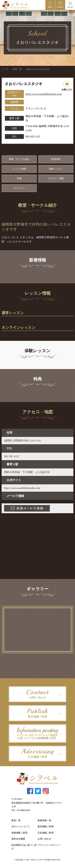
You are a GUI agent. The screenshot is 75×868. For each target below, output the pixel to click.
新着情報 (56, 159)
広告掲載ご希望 (46, 833)
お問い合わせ (44, 839)
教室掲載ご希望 (46, 827)
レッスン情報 (19, 169)
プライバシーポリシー (49, 845)
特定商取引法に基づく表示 (24, 847)
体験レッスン (56, 169)
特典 (19, 178)
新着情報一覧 (44, 820)
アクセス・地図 (56, 178)
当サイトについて (21, 827)
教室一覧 (17, 69)
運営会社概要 (18, 839)
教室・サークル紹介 (19, 159)
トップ (5, 69)
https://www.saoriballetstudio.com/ (44, 94)
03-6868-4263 (24, 810)
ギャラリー (19, 188)
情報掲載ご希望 (19, 833)
